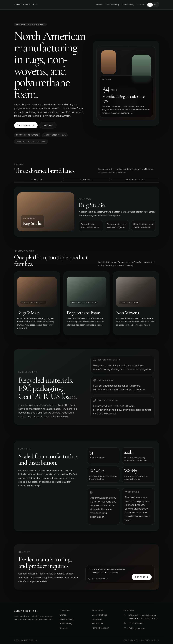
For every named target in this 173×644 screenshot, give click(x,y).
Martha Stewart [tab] (135, 179)
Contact (141, 5)
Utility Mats (97, 619)
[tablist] (86, 180)
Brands (99, 5)
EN (150, 5)
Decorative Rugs (99, 615)
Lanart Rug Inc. (26, 5)
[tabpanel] (86, 212)
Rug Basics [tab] (86, 179)
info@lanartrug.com (136, 628)
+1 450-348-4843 (100, 579)
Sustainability (128, 5)
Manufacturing (112, 5)
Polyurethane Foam (100, 628)
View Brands (26, 125)
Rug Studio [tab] (38, 179)
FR (155, 5)
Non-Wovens (98, 624)
